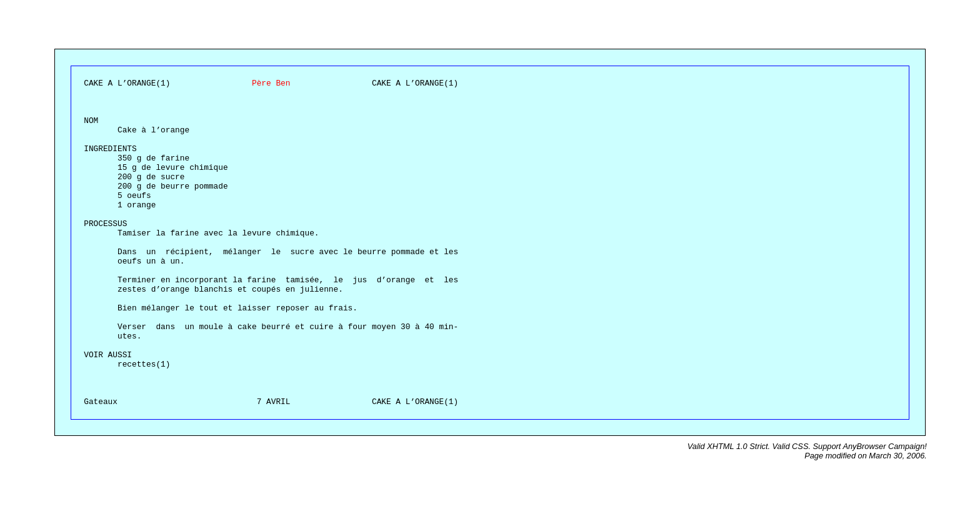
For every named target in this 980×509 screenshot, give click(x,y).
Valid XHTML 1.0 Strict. (730, 446)
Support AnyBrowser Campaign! (870, 446)
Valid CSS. (793, 446)
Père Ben (271, 83)
